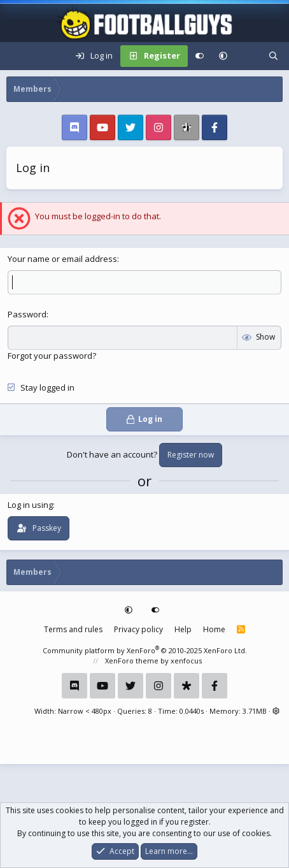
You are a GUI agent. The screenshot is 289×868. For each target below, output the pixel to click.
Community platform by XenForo (145, 650)
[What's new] (248, 56)
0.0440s (192, 711)
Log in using (30, 505)
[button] (223, 56)
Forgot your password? (52, 356)
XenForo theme (132, 661)
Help (183, 629)
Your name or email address (62, 259)
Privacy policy (138, 629)
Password (27, 314)
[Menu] (17, 56)
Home (214, 629)
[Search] (273, 56)
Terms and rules (73, 629)
